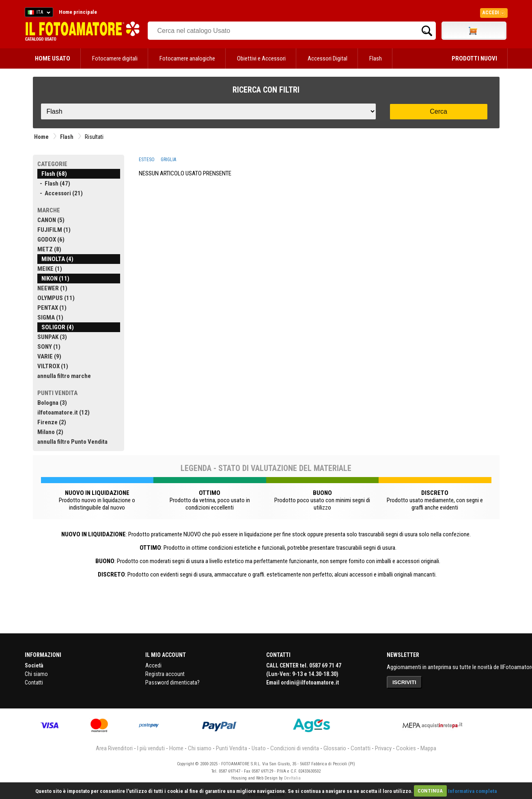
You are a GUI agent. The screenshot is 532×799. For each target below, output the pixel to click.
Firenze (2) (52, 422)
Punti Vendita (232, 748)
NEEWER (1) (52, 288)
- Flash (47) (54, 184)
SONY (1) (49, 347)
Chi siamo (36, 674)
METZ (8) (49, 249)
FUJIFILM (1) (54, 230)
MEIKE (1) (50, 269)
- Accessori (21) (60, 193)
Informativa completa (472, 791)
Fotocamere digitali (115, 58)
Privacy (383, 748)
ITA (38, 13)
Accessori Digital (327, 58)
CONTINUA (430, 791)
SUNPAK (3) (52, 337)
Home (41, 137)
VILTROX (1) (53, 366)
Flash (376, 58)
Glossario (335, 748)
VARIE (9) (49, 356)
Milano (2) (50, 432)
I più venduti (151, 748)
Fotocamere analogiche (187, 58)
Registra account (165, 674)
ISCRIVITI (404, 682)
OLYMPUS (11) (56, 298)
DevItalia (292, 778)
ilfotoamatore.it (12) (64, 412)
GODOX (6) (51, 240)
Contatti (34, 682)
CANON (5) (51, 220)
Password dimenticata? (172, 682)
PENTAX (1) (52, 308)
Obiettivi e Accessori (261, 58)
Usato (259, 748)
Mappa (428, 748)
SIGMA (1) (50, 317)
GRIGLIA (168, 160)
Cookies (406, 748)
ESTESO (147, 160)
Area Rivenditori (114, 748)
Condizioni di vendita (295, 748)
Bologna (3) (52, 403)
